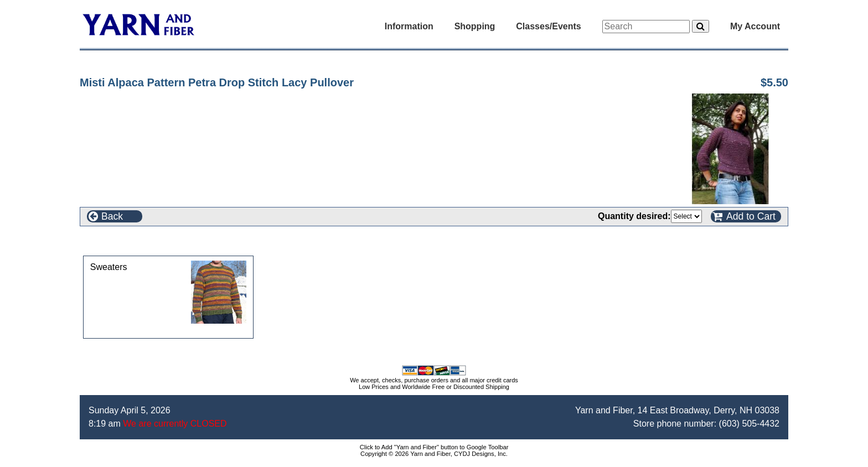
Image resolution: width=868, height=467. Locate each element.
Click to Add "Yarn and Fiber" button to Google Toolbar (434, 447)
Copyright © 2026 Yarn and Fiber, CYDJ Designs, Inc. (434, 454)
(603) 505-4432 (749, 424)
